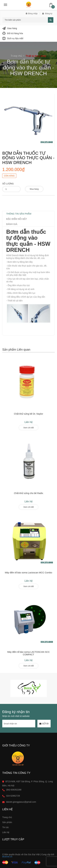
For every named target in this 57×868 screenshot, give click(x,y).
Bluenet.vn (7, 857)
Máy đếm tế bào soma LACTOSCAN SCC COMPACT (28, 653)
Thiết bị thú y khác (36, 56)
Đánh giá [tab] (12, 224)
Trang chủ (16, 56)
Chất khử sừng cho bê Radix (28, 493)
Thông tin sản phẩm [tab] (19, 214)
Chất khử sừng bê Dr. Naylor (28, 414)
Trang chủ (7, 817)
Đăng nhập (32, 14)
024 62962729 (13, 796)
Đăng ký (47, 13)
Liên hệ (6, 832)
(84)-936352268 (14, 790)
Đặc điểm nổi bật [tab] (17, 219)
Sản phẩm (7, 822)
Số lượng (8, 184)
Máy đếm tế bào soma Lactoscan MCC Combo (28, 572)
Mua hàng (34, 189)
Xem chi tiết (29, 428)
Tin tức (6, 827)
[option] (28, 688)
